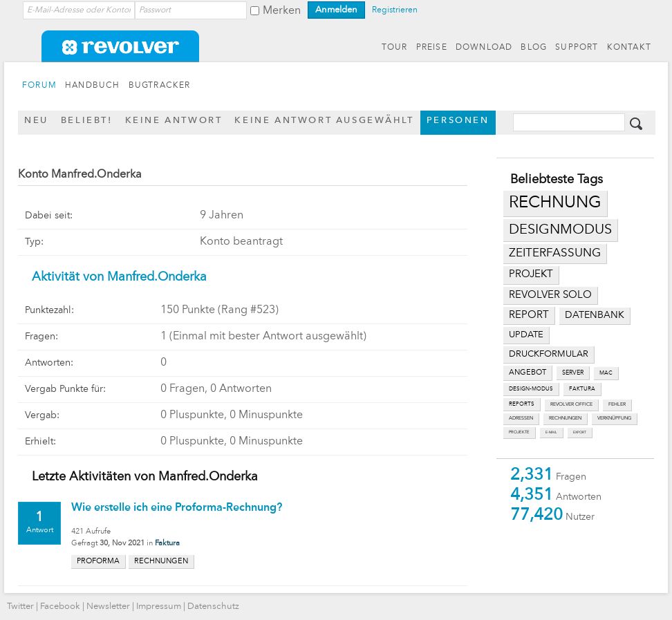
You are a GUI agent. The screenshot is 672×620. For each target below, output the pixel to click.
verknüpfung (614, 419)
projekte (519, 432)
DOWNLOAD (484, 48)
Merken (282, 11)
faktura (582, 389)
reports (522, 404)
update (526, 335)
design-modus (531, 389)
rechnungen (565, 419)
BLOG (534, 48)
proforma (98, 562)
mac (606, 373)
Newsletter (108, 607)
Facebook (60, 607)
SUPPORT (577, 48)
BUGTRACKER (160, 86)
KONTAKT (629, 48)
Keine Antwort (174, 121)
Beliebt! (87, 121)
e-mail (551, 432)
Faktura (167, 544)
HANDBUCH (93, 86)
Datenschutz (213, 607)
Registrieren (395, 10)
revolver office (571, 405)
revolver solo (550, 295)
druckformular (549, 354)
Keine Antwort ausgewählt (324, 121)
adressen (521, 419)
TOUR (395, 48)
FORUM (39, 86)
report (529, 315)
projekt (531, 275)
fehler (617, 405)
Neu (36, 121)
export (580, 432)
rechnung (555, 203)
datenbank (595, 316)
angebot (528, 373)
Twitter (20, 607)
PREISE (432, 48)
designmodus (560, 230)
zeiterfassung (555, 253)
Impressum (159, 607)
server (573, 373)
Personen (458, 121)
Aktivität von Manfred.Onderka (119, 277)
